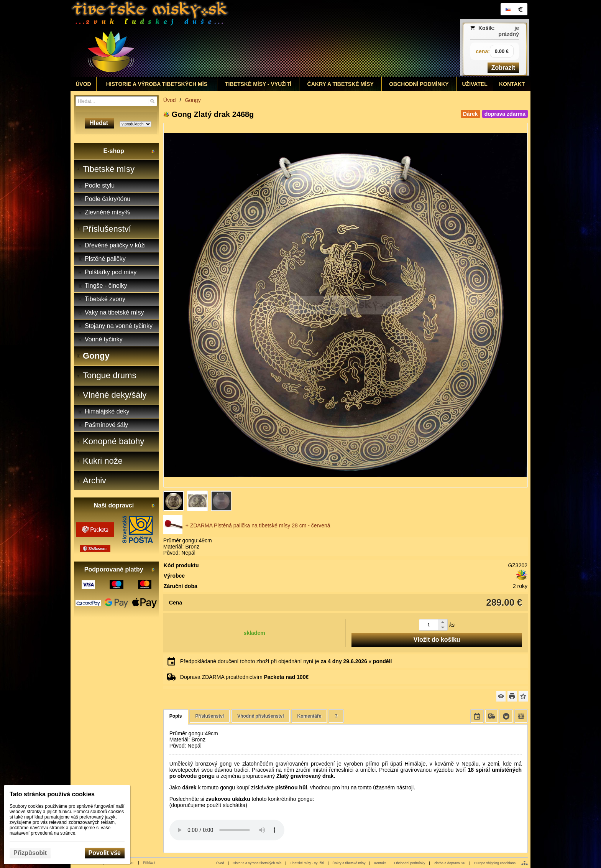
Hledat (99, 123)
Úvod (220, 863)
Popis (176, 716)
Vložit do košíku (437, 640)
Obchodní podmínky (410, 863)
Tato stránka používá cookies (52, 794)
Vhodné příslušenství (260, 716)
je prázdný (509, 31)
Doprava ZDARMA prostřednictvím (244, 677)
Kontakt (380, 863)
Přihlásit (149, 863)
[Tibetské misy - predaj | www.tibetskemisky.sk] (243, 38)
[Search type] (135, 124)
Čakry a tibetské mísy (349, 863)
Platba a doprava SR (450, 863)
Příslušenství (210, 716)
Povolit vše (105, 853)
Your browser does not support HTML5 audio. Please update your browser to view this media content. (227, 830)
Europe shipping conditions (495, 863)
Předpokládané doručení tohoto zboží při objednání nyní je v (286, 661)
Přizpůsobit (30, 853)
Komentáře (310, 716)
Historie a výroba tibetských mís (257, 863)
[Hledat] (152, 101)
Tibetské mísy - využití (307, 863)
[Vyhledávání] (116, 101)
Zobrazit (503, 68)
